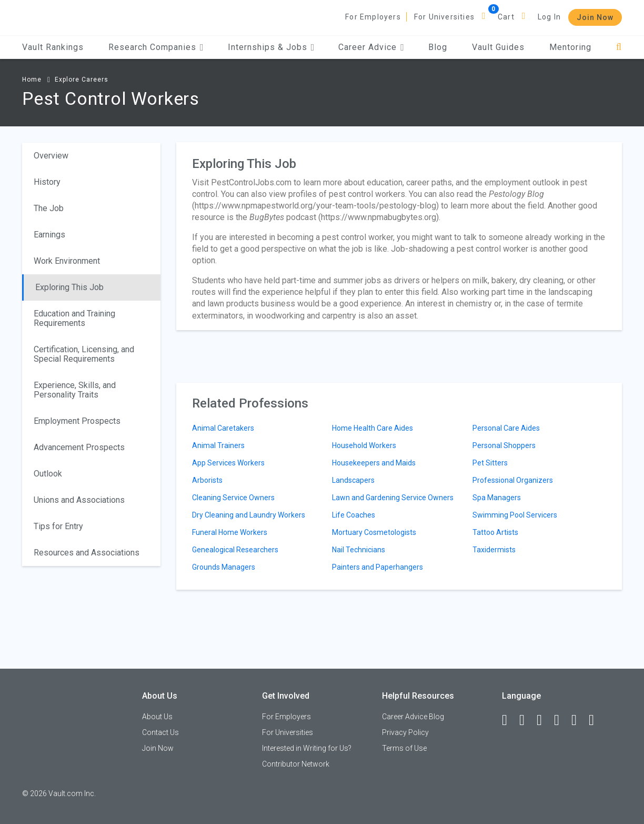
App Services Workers (228, 463)
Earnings (49, 235)
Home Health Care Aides (373, 428)
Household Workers (364, 445)
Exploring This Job (69, 287)
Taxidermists (494, 550)
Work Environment (67, 261)
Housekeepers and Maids (374, 463)
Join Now (595, 17)
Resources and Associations (87, 553)
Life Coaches (354, 515)
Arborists (207, 480)
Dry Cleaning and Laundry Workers (249, 515)
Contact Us (160, 732)
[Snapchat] (596, 720)
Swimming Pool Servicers (515, 515)
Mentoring (570, 47)
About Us (157, 717)
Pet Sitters (490, 463)
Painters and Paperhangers (378, 567)
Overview (51, 156)
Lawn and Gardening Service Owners (393, 498)
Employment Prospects (77, 421)
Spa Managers (497, 498)
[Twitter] (544, 720)
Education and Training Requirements (74, 318)
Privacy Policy (405, 732)
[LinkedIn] (527, 720)
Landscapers (353, 480)
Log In (549, 17)
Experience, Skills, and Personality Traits (75, 390)
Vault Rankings (53, 47)
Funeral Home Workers (230, 532)
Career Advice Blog (413, 717)
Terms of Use (404, 748)
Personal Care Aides (506, 428)
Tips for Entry (58, 526)
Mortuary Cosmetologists (374, 532)
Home (32, 80)
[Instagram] (561, 720)
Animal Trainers (218, 445)
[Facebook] (509, 720)
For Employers (373, 17)
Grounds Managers (224, 567)
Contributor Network (296, 764)
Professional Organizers (513, 480)
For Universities (444, 17)
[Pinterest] (579, 720)
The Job (49, 208)
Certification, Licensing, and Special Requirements (84, 354)
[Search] (619, 47)
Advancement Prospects (79, 447)
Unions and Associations (79, 500)
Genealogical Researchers (235, 550)
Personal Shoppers (504, 445)
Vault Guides (498, 47)
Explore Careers (82, 80)
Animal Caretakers (223, 428)
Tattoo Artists (495, 532)
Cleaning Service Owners (233, 498)
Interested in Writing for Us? (307, 748)
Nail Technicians (359, 550)
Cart (506, 17)
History (47, 182)
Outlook (48, 474)
